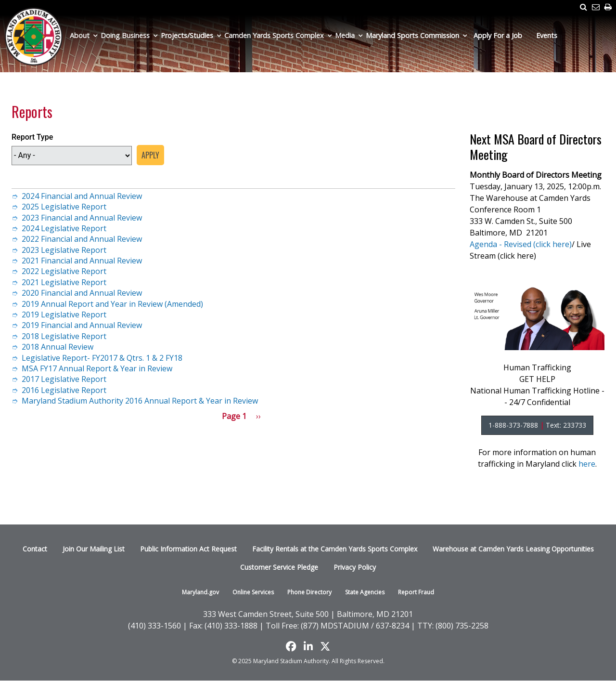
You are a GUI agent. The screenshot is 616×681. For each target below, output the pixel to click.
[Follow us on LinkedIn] (308, 646)
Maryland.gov (200, 592)
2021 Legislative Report (64, 282)
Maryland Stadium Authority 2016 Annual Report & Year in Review (140, 401)
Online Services (253, 592)
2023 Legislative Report (64, 250)
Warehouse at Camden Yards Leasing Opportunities (513, 549)
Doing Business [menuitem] (125, 35)
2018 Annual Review (58, 347)
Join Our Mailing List (94, 549)
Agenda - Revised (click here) (521, 244)
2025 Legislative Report (64, 207)
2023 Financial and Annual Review (82, 218)
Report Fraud (416, 592)
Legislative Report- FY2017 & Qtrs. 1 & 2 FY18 (102, 358)
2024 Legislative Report (64, 228)
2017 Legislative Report (64, 379)
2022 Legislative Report (64, 271)
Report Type (32, 137)
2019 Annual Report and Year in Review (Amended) (112, 304)
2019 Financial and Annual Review (82, 325)
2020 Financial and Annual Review (82, 293)
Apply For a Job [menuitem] (498, 35)
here (587, 464)
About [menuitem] (80, 35)
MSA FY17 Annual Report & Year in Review (97, 368)
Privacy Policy (355, 567)
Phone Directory (309, 592)
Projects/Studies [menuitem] (187, 35)
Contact (35, 549)
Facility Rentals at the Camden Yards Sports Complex (335, 549)
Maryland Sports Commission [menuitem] (412, 35)
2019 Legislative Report (64, 314)
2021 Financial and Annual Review (82, 261)
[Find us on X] (325, 646)
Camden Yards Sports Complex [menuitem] (274, 35)
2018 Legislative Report (64, 336)
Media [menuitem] (345, 35)
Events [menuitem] (547, 35)
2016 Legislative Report (64, 390)
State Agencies (365, 592)
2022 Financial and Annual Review (82, 239)
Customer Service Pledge (279, 567)
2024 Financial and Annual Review (82, 196)
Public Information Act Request (188, 549)
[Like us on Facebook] (291, 646)
